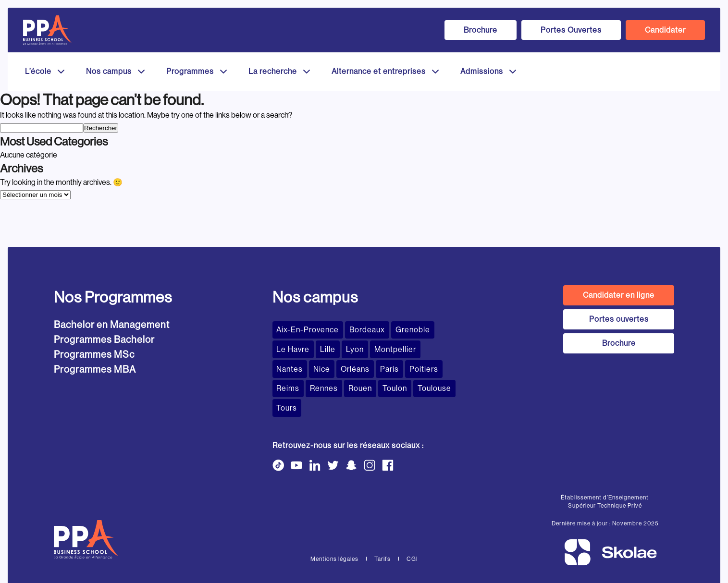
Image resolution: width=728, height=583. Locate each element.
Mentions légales (334, 534)
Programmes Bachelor (104, 340)
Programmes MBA (95, 370)
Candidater (665, 30)
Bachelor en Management (112, 325)
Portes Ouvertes (571, 30)
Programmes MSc (94, 355)
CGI (412, 534)
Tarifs (383, 534)
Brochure (481, 30)
